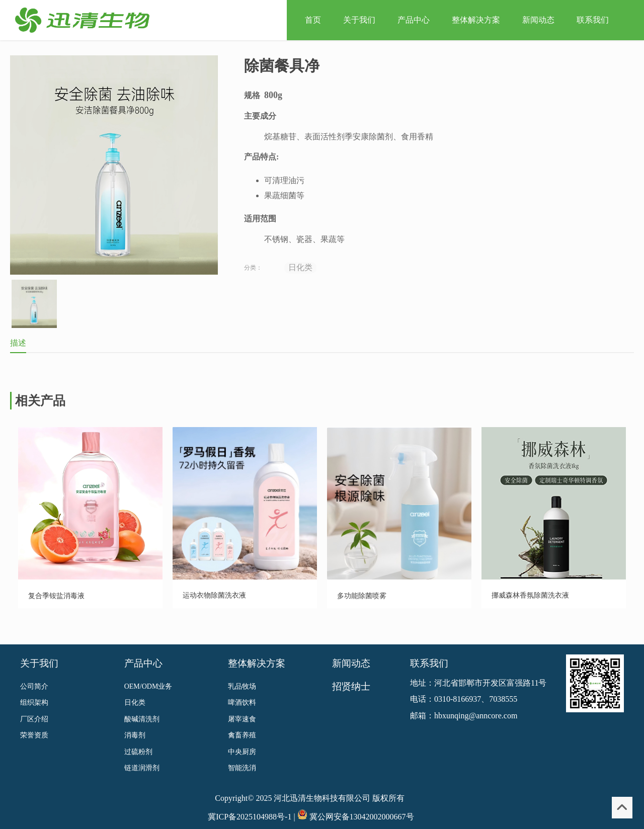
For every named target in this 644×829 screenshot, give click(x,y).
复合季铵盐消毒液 (56, 596)
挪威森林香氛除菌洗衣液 (530, 595)
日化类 (300, 267)
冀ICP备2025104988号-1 (250, 808)
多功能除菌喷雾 (362, 596)
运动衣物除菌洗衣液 (214, 595)
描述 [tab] (18, 343)
